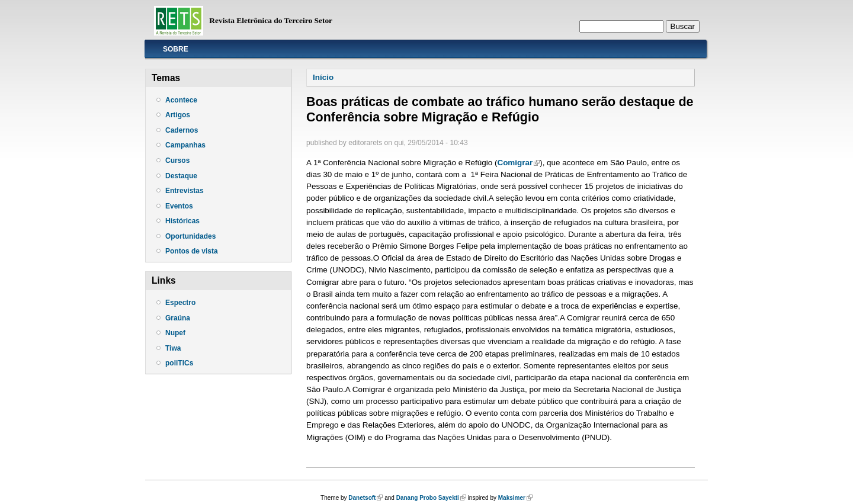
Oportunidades (190, 236)
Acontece (181, 100)
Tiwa (173, 348)
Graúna (178, 318)
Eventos (179, 206)
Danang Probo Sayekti (431, 498)
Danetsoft (365, 498)
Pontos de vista (192, 251)
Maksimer (515, 498)
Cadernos (182, 130)
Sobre (176, 49)
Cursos (177, 160)
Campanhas (185, 145)
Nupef (175, 333)
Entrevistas (185, 191)
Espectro (180, 303)
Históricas (182, 221)
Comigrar (518, 163)
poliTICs (179, 363)
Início (323, 77)
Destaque (181, 176)
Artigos (178, 115)
